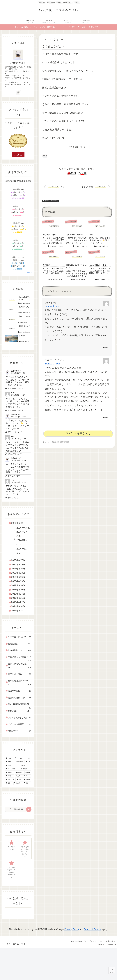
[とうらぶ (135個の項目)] (19, 758)
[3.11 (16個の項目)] (27, 776)
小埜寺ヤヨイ (18, 63)
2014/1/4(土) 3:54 (52, 306)
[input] (17, 809)
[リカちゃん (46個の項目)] (10, 762)
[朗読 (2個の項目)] (27, 783)
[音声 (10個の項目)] (19, 780)
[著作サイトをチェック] (18, 92)
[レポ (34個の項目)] (28, 762)
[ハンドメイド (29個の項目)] (12, 769)
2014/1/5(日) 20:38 (52, 364)
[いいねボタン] (44, 156)
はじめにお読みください (79, 941)
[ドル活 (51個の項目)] (27, 758)
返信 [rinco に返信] (105, 348)
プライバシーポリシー (96, 941)
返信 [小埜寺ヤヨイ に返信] (105, 418)
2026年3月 (22, 532)
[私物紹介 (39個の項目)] (20, 762)
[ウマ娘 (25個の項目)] (26, 769)
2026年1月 (22, 549)
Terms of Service (93, 929)
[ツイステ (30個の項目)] (12, 765)
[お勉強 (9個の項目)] (27, 780)
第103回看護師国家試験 (51, 201)
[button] (29, 809)
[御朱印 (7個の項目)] (18, 783)
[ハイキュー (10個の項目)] (10, 780)
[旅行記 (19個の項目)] (10, 776)
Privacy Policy (72, 929)
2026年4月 (22, 528)
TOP (112, 972)
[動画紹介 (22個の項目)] (19, 773)
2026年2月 (22, 540)
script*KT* (29, 273)
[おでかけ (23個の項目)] (10, 773)
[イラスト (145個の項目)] (9, 758)
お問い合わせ (111, 941)
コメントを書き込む (78, 433)
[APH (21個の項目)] (28, 773)
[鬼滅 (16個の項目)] (19, 776)
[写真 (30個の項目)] (25, 765)
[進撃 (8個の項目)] (9, 783)
